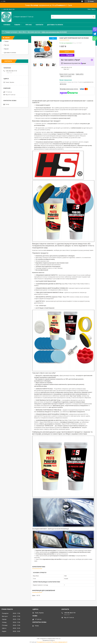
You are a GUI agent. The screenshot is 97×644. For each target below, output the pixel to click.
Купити (67, 52)
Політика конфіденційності (60, 642)
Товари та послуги (11, 32)
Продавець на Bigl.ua (49, 640)
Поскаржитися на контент (44, 642)
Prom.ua (58, 639)
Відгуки (6, 49)
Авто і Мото (23, 32)
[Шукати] (94, 17)
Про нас (29, 25)
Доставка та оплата (55, 25)
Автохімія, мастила (34, 32)
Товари (17, 25)
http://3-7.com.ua (10, 95)
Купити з (67, 55)
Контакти (39, 25)
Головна (7, 25)
